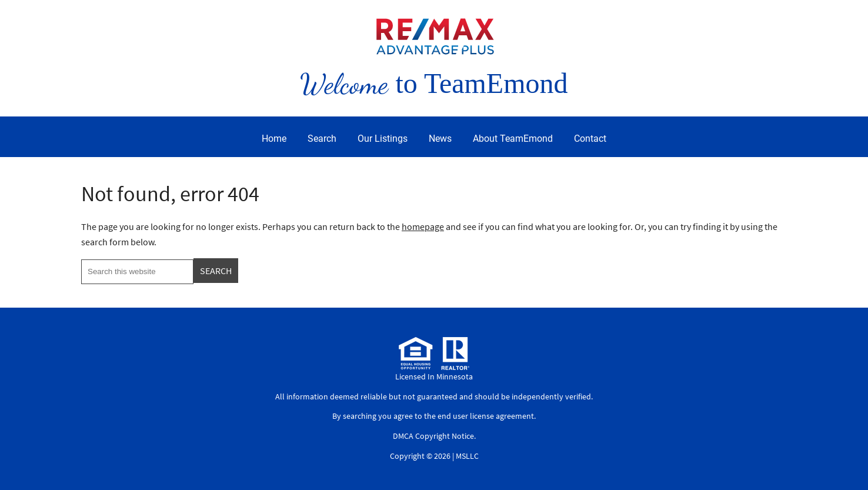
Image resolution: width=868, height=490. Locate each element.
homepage (423, 226)
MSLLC (467, 456)
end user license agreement (486, 416)
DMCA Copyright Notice (433, 436)
